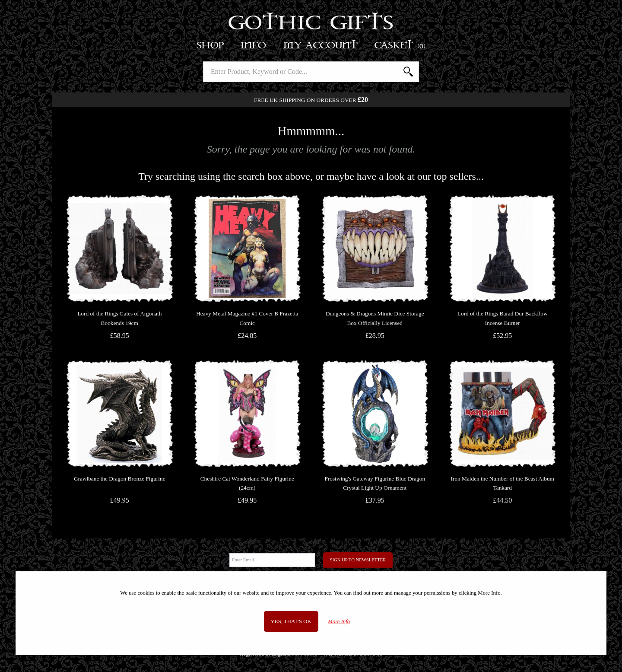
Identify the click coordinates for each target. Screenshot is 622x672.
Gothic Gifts (311, 24)
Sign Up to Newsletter (358, 560)
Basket (400, 46)
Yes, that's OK (291, 621)
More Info (339, 621)
